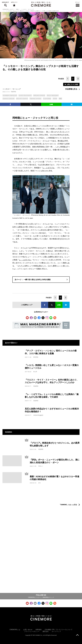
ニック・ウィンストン (25, 96)
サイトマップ (56, 631)
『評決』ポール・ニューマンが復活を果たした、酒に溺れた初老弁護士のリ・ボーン (55, 461)
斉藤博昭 (13, 92)
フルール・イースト (35, 99)
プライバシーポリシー (32, 631)
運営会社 (46, 631)
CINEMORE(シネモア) (8, 9)
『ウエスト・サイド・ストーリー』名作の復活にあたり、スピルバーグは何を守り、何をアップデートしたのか (52, 381)
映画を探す (5, 4)
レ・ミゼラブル (48, 168)
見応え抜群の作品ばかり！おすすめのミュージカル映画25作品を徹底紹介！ (52, 410)
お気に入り (14, 4)
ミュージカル (47, 99)
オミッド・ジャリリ (22, 99)
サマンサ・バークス (39, 96)
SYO (39, 483)
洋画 (60, 99)
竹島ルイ (41, 466)
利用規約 (39, 630)
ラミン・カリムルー (53, 96)
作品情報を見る (71, 89)
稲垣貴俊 (36, 357)
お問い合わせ (28, 630)
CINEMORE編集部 (38, 415)
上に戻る (77, 635)
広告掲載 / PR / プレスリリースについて (59, 630)
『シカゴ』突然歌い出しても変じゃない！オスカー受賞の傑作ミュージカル (52, 367)
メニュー (78, 4)
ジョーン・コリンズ (9, 99)
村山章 (35, 372)
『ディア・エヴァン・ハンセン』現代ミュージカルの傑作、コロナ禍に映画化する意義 (51, 352)
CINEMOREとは (15, 630)
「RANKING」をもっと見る (68, 505)
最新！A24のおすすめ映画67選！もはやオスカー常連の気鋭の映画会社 (54, 478)
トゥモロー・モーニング (27, 9)
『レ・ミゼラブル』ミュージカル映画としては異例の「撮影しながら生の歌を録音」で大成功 (52, 396)
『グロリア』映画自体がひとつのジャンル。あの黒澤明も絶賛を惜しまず (55, 444)
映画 (17, 9)
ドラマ (55, 99)
